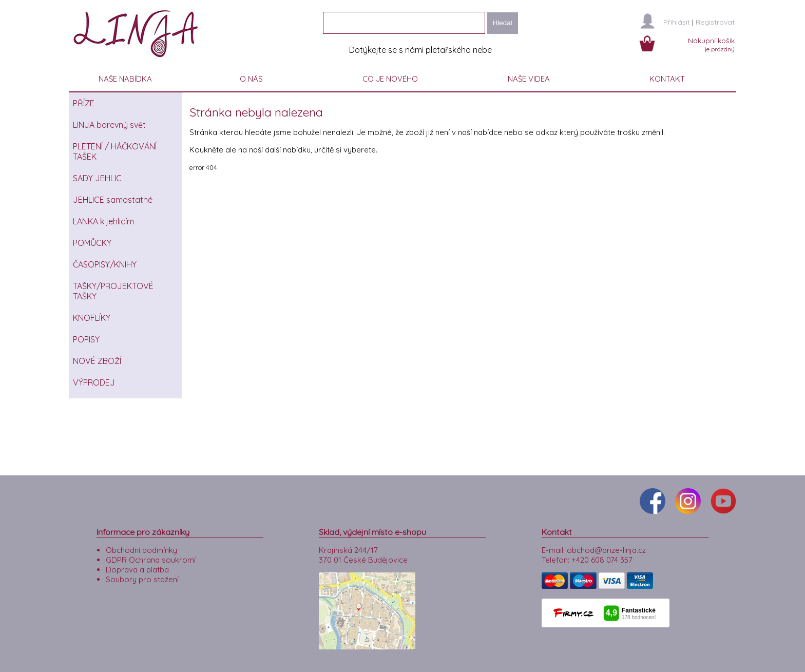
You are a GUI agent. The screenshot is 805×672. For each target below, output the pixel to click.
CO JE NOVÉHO (390, 79)
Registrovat (715, 22)
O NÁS (251, 79)
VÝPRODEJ (94, 382)
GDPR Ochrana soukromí (151, 560)
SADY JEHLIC (97, 178)
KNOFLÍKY (92, 318)
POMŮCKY (92, 243)
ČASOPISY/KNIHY (105, 264)
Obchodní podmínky (141, 550)
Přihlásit (677, 22)
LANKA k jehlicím (103, 221)
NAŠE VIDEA (529, 79)
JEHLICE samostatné (113, 200)
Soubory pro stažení (142, 579)
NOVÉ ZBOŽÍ (97, 361)
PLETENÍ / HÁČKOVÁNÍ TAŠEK (115, 151)
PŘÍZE (84, 103)
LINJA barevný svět (109, 125)
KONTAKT (667, 79)
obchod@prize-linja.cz (606, 550)
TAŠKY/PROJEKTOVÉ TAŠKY (113, 291)
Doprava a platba (137, 570)
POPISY (86, 339)
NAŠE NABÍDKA (125, 79)
